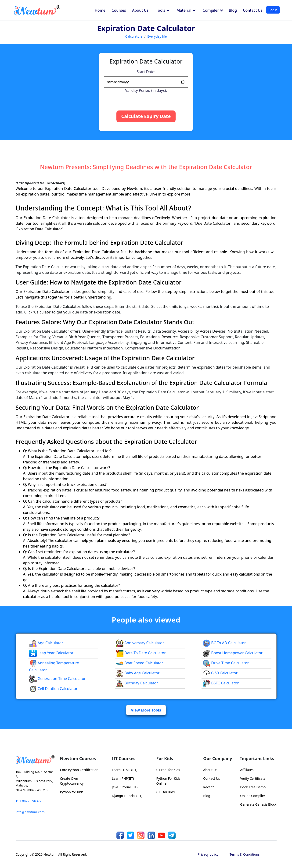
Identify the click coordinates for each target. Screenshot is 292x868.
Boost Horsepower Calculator (233, 653)
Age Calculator (46, 643)
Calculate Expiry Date (146, 116)
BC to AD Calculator (224, 643)
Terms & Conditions (245, 854)
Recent (208, 787)
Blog (233, 10)
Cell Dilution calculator (53, 689)
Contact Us (253, 10)
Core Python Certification (79, 770)
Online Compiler (253, 796)
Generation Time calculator (58, 679)
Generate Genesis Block (258, 804)
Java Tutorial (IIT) (125, 787)
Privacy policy (208, 854)
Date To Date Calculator (141, 653)
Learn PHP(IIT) (123, 778)
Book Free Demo (253, 787)
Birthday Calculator (137, 683)
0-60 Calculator (220, 673)
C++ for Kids (166, 792)
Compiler (213, 10)
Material (186, 10)
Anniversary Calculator (140, 643)
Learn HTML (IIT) (125, 770)
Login (273, 10)
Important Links (257, 758)
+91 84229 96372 (29, 801)
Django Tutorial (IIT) (127, 796)
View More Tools (146, 710)
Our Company (218, 758)
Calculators (134, 36)
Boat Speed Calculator (140, 663)
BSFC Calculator (221, 683)
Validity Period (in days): (146, 90)
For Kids (165, 758)
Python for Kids (72, 792)
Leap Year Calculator (51, 653)
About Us (140, 10)
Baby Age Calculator (138, 673)
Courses (119, 10)
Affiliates (247, 770)
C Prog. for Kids (168, 770)
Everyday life (157, 36)
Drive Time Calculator (226, 663)
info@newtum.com (30, 812)
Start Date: (146, 72)
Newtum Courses (78, 758)
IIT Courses (124, 758)
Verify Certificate (253, 778)
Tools (163, 10)
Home (100, 10)
